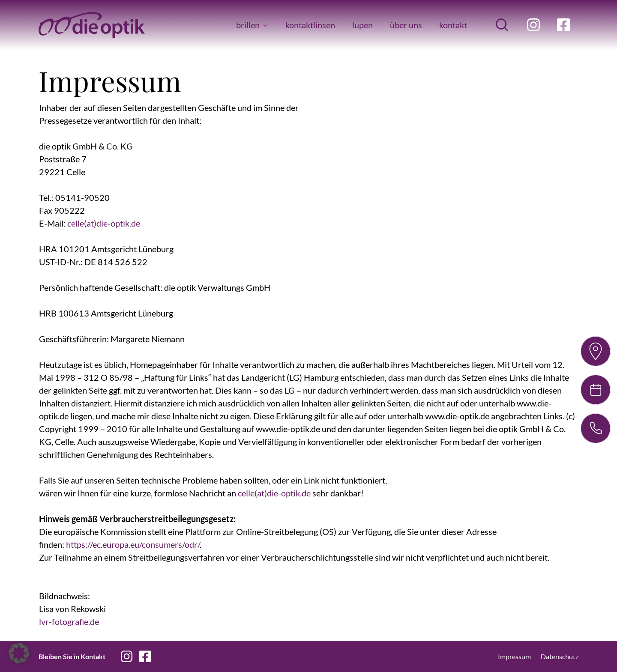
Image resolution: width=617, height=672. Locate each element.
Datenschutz (560, 656)
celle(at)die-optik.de (104, 223)
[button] (19, 653)
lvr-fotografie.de (69, 621)
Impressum (514, 656)
